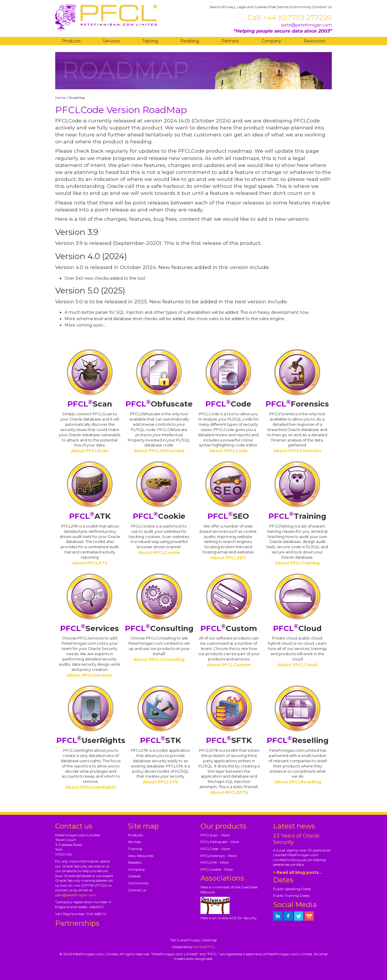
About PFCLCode (228, 451)
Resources (314, 41)
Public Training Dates (291, 896)
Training (150, 41)
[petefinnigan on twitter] (299, 916)
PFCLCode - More (215, 849)
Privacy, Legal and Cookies (245, 7)
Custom (229, 628)
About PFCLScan (90, 451)
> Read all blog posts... (298, 872)
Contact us (137, 890)
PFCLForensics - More (218, 856)
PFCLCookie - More (217, 869)
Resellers (135, 862)
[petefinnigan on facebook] (288, 916)
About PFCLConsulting (159, 660)
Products (71, 41)
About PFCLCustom (229, 665)
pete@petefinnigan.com (307, 25)
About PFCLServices (89, 675)
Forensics (297, 404)
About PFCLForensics (297, 451)
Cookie (159, 516)
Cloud (297, 628)
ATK (90, 516)
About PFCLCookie (159, 553)
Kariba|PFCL (204, 947)
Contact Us (322, 7)
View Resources (141, 856)
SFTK (229, 740)
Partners (230, 41)
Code (228, 404)
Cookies (134, 876)
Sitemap (210, 940)
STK (161, 740)
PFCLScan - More (215, 835)
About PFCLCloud (298, 665)
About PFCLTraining (297, 563)
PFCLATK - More (214, 862)
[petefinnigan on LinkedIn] (278, 916)
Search (215, 7)
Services (111, 41)
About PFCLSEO (228, 558)
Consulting (159, 628)
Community (301, 7)
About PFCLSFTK (229, 792)
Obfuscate (159, 404)
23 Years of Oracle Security (296, 839)
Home (60, 98)
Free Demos (279, 7)
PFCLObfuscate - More (220, 842)
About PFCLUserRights (91, 787)
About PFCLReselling (298, 782)
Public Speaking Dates (292, 889)
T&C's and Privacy (185, 940)
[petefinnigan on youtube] (309, 916)
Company (271, 41)
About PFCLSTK (160, 782)
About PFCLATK (90, 563)
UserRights (91, 740)
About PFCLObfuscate (159, 451)
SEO (228, 516)
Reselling (190, 41)
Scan (90, 404)
